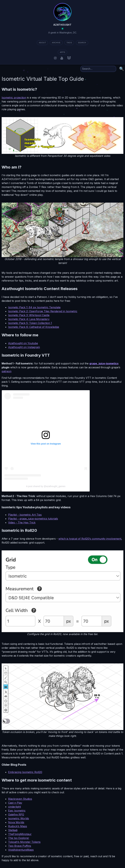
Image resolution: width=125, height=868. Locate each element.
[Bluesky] (69, 58)
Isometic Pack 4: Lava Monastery (29, 319)
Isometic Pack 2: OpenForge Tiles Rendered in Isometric (43, 311)
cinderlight (14, 807)
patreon (7, 371)
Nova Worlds (16, 822)
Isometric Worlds (19, 818)
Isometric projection (14, 98)
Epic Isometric (17, 811)
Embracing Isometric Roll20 (25, 772)
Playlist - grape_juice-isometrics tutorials (33, 519)
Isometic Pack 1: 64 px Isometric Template (34, 307)
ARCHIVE (56, 43)
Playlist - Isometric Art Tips (25, 515)
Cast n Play (15, 803)
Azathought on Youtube (23, 343)
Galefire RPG (16, 814)
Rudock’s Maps (18, 826)
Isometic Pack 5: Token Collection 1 (30, 323)
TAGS (69, 43)
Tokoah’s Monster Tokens (24, 842)
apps (62, 52)
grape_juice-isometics (104, 363)
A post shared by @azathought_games (46, 486)
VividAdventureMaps (21, 850)
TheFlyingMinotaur (20, 834)
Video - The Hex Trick (22, 522)
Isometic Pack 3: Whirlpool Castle (29, 315)
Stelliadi (13, 830)
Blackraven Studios (20, 799)
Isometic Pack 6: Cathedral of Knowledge (34, 327)
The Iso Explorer (19, 838)
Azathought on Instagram (24, 347)
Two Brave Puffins (20, 846)
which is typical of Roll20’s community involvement (90, 539)
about (42, 43)
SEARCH (82, 43)
